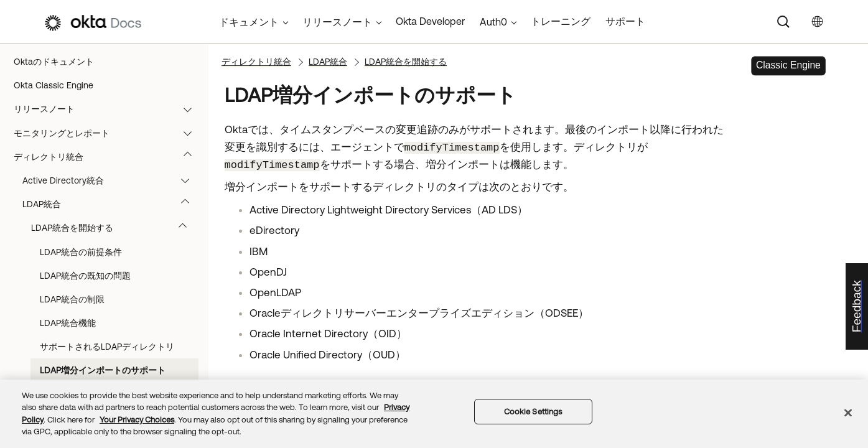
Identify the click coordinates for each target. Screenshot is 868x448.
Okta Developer (430, 21)
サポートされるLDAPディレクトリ (107, 347)
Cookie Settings (533, 412)
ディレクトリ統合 (109, 157)
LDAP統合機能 (68, 323)
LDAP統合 (112, 204)
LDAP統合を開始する (115, 228)
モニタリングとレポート (109, 133)
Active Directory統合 (112, 180)
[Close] (848, 413)
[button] (190, 109)
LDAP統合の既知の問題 (85, 276)
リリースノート (109, 109)
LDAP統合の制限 (72, 299)
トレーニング (561, 21)
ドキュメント (249, 22)
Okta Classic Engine (54, 85)
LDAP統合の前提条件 (81, 252)
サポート (625, 21)
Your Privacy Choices (137, 420)
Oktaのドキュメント (54, 62)
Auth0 (493, 22)
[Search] (783, 22)
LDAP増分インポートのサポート (103, 370)
